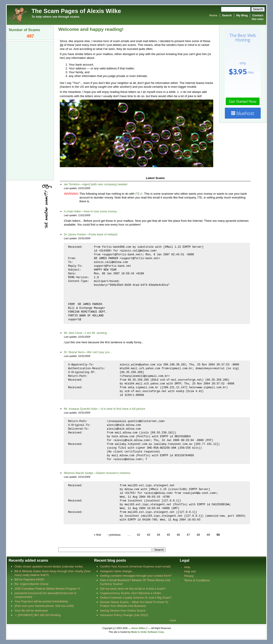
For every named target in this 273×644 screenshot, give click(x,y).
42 (139, 534)
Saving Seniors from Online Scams (123, 610)
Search (227, 15)
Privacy (189, 576)
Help (187, 567)
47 (188, 534)
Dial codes (258, 19)
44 (158, 534)
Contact (258, 15)
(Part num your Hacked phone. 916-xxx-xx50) (44, 606)
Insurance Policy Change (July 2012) (124, 615)
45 (169, 534)
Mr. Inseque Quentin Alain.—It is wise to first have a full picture (104, 408)
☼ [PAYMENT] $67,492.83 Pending (38, 615)
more (173, 620)
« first (97, 534)
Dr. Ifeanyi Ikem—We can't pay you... (88, 352)
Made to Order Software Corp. (148, 632)
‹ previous (114, 534)
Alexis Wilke (138, 628)
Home (213, 15)
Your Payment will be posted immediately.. (42, 601)
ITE (138, 193)
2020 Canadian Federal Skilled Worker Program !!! (47, 588)
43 (149, 534)
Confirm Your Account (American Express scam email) (135, 566)
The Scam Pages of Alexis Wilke (76, 11)
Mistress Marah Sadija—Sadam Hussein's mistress (97, 473)
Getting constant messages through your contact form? (136, 575)
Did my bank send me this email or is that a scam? (133, 588)
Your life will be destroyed (31, 610)
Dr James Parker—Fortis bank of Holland (91, 234)
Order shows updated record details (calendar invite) (49, 566)
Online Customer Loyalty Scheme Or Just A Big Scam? (136, 597)
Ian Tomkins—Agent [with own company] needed (96, 184)
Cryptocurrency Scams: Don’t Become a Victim (131, 593)
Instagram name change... (117, 571)
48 (198, 534)
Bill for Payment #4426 (29, 579)
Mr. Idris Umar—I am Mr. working (85, 333)
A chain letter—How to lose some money (90, 211)
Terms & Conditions (197, 580)
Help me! (190, 571)
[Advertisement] (30, 110)
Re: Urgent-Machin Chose (32, 584)
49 (208, 534)
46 (178, 534)
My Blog (242, 15)
